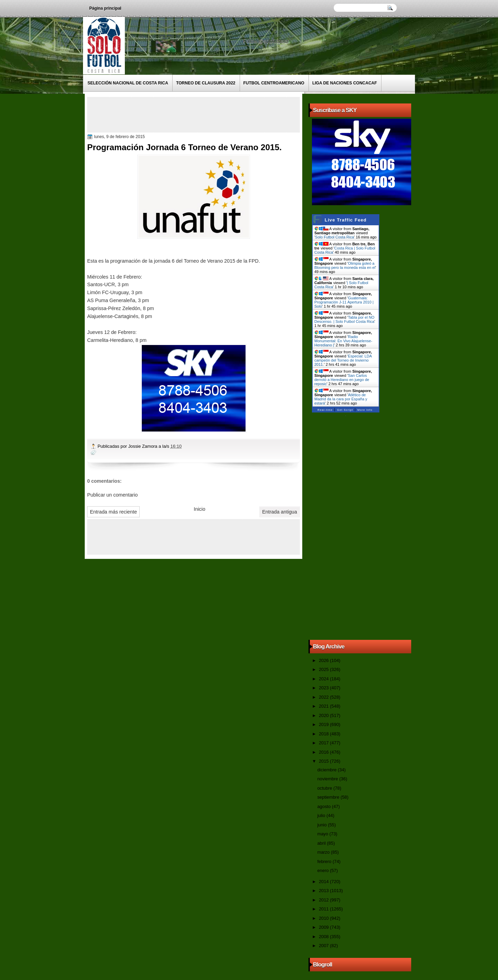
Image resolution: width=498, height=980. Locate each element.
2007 (324, 946)
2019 (324, 724)
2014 (324, 882)
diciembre (327, 770)
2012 (324, 900)
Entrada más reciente (113, 512)
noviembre (328, 779)
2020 (324, 715)
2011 (324, 909)
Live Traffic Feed (346, 220)
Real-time (325, 410)
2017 (324, 743)
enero (323, 870)
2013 (324, 891)
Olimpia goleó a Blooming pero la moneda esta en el (345, 265)
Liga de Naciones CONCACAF (345, 83)
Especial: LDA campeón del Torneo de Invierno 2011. (343, 360)
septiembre (329, 797)
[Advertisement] (215, 114)
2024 (324, 679)
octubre (325, 788)
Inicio (199, 509)
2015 (324, 761)
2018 (324, 734)
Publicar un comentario (112, 495)
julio (322, 815)
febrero (325, 861)
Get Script (345, 410)
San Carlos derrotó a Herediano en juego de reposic (342, 380)
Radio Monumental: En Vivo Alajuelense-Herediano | (343, 341)
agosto (324, 806)
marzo (324, 852)
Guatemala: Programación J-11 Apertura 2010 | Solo (344, 302)
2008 (324, 937)
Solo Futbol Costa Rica (335, 237)
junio (322, 825)
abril (322, 843)
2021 (324, 706)
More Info (365, 410)
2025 (324, 669)
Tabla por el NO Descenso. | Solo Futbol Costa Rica (344, 319)
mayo (323, 834)
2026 (324, 660)
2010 (324, 918)
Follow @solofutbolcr (266, 41)
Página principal (105, 8)
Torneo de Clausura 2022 (206, 83)
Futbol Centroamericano (274, 83)
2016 (324, 752)
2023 (324, 688)
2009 (324, 927)
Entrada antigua (280, 512)
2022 (324, 697)
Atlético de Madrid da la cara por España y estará (341, 399)
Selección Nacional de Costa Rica (128, 83)
